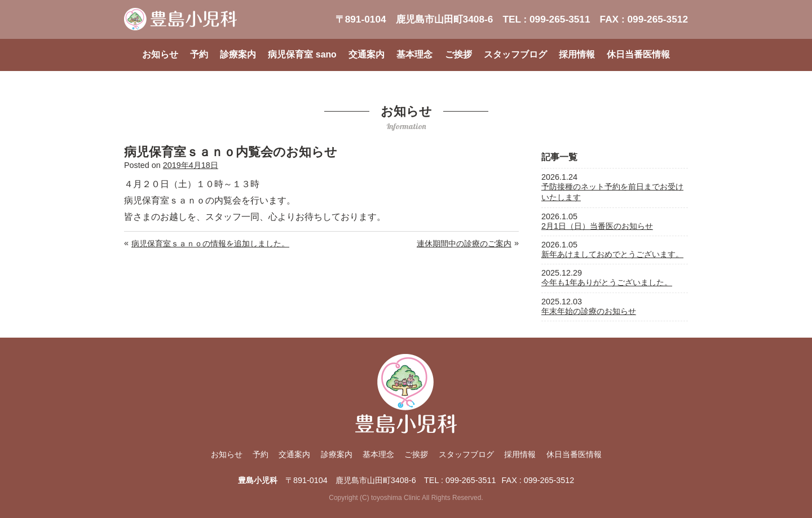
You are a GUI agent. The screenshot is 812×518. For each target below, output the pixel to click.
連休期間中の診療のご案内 (464, 243)
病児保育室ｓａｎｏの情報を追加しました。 (210, 243)
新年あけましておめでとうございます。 (612, 254)
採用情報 (577, 54)
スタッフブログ (515, 54)
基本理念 (414, 54)
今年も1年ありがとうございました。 (607, 282)
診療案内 (238, 54)
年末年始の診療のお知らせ (589, 311)
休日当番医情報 (638, 54)
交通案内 (367, 54)
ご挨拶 (458, 54)
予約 (199, 54)
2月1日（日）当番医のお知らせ (597, 226)
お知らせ (160, 54)
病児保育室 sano (302, 54)
